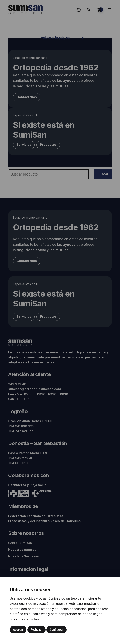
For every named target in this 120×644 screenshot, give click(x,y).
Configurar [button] (57, 630)
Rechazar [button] (37, 630)
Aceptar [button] (18, 630)
